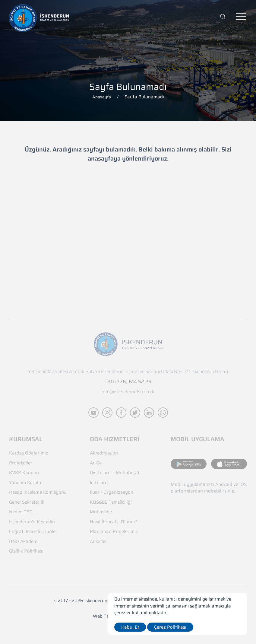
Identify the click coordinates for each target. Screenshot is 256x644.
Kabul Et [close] (130, 627)
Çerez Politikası (170, 627)
